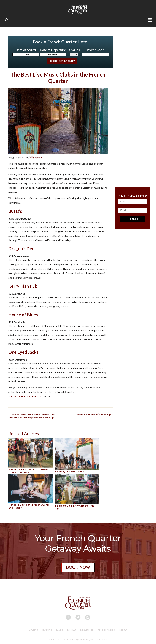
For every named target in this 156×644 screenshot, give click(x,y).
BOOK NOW (78, 567)
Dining (72, 630)
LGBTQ (123, 630)
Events (47, 630)
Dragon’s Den (21, 249)
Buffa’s (15, 211)
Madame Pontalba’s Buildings (94, 414)
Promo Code (96, 50)
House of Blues (23, 315)
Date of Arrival (26, 50)
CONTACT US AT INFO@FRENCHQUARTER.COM (78, 639)
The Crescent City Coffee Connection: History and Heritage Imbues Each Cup (32, 416)
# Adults (74, 50)
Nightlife (87, 630)
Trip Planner (106, 630)
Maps (60, 630)
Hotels (34, 630)
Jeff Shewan (35, 157)
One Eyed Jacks (23, 352)
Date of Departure (53, 50)
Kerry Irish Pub (23, 286)
